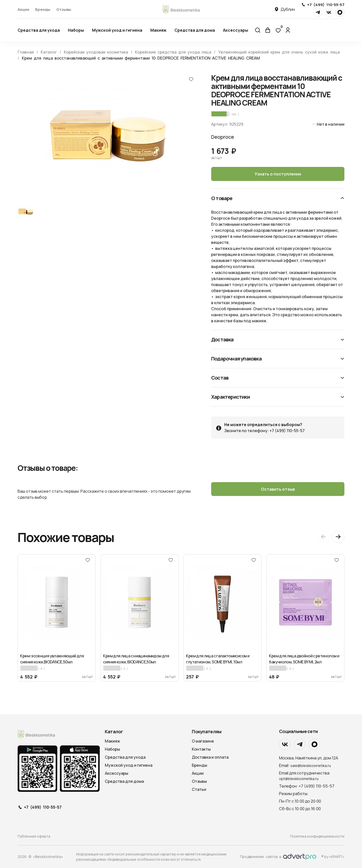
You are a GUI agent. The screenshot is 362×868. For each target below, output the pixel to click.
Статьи (199, 789)
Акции (23, 9)
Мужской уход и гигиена (117, 30)
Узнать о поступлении (278, 174)
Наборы (76, 30)
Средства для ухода (39, 30)
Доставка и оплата (210, 757)
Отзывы (64, 9)
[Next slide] (338, 537)
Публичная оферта (34, 836)
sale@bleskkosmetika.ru (311, 766)
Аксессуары (236, 30)
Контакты (201, 749)
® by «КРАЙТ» (333, 857)
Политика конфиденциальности (317, 836)
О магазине (203, 741)
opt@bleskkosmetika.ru (299, 779)
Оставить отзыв (278, 489)
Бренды (43, 9)
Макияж (158, 30)
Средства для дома (195, 30)
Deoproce (223, 137)
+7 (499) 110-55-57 (326, 5)
